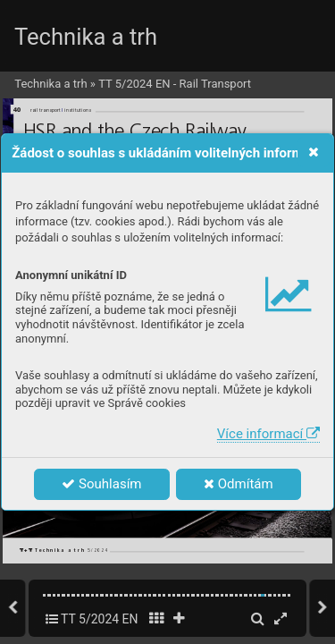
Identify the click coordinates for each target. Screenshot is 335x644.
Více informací (268, 434)
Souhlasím (101, 484)
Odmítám (239, 484)
